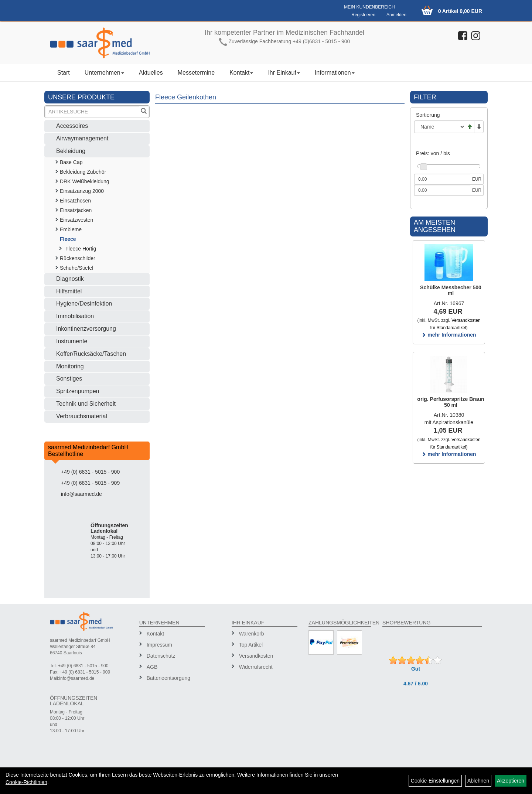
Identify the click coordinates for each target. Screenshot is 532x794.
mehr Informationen (449, 335)
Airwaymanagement (82, 138)
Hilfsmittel (69, 291)
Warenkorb (252, 634)
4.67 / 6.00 (416, 684)
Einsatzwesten (76, 220)
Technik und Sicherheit (86, 404)
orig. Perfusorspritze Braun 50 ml (451, 402)
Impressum (159, 645)
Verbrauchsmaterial (82, 416)
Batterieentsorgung (168, 678)
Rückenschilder (78, 258)
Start (64, 73)
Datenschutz (161, 656)
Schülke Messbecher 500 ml (451, 290)
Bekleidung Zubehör (83, 172)
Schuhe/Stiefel (76, 268)
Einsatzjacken (76, 210)
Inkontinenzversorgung (86, 329)
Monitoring (70, 366)
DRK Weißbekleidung (85, 181)
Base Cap (71, 162)
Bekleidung (71, 151)
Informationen (335, 73)
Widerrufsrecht (256, 667)
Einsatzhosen (75, 201)
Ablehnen (478, 781)
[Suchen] (144, 112)
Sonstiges (69, 379)
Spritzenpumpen (78, 391)
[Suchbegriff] (92, 112)
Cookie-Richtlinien (26, 782)
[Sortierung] (440, 127)
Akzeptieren (511, 781)
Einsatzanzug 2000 (82, 191)
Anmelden (396, 15)
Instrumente (72, 341)
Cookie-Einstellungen (435, 781)
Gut (416, 669)
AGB (152, 667)
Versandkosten (256, 656)
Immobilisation (75, 316)
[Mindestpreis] (442, 179)
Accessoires (72, 126)
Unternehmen (104, 73)
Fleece (68, 239)
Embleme (71, 229)
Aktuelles (151, 73)
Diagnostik (70, 279)
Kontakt (241, 73)
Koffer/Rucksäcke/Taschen (91, 354)
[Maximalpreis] (442, 190)
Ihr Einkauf (284, 73)
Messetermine (196, 73)
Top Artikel (251, 645)
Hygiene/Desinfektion (84, 304)
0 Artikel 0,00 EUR (460, 11)
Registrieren (363, 15)
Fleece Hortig (81, 249)
